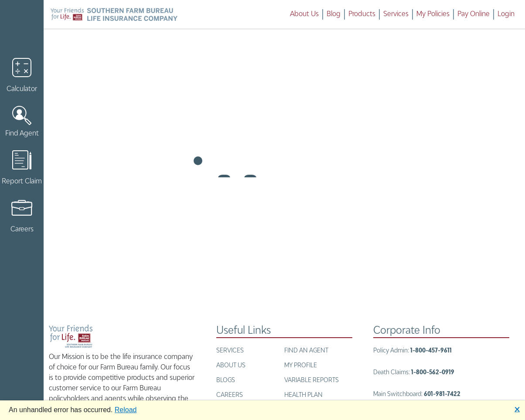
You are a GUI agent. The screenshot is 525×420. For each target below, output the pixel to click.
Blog (334, 14)
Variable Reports (312, 380)
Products (362, 14)
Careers (230, 395)
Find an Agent (306, 351)
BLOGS (226, 380)
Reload (126, 410)
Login (506, 14)
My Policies (433, 14)
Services (396, 14)
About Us (304, 14)
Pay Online (474, 14)
